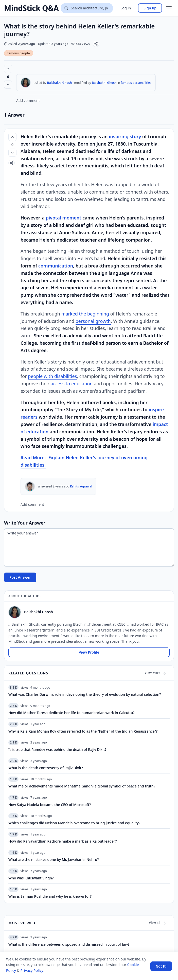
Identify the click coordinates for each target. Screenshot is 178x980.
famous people (19, 53)
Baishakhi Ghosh (60, 83)
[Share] (96, 44)
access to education (72, 384)
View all (158, 923)
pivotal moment (64, 218)
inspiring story (125, 136)
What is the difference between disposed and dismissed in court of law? (69, 944)
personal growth (93, 321)
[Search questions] (87, 8)
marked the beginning (85, 314)
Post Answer (20, 577)
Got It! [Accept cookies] (161, 966)
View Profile (89, 652)
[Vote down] (8, 85)
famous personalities (136, 83)
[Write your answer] (89, 548)
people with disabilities (52, 376)
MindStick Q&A (31, 8)
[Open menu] (169, 8)
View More (156, 673)
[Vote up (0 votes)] (8, 69)
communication (56, 266)
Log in (126, 8)
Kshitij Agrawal (81, 486)
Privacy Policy (32, 970)
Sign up (150, 8)
